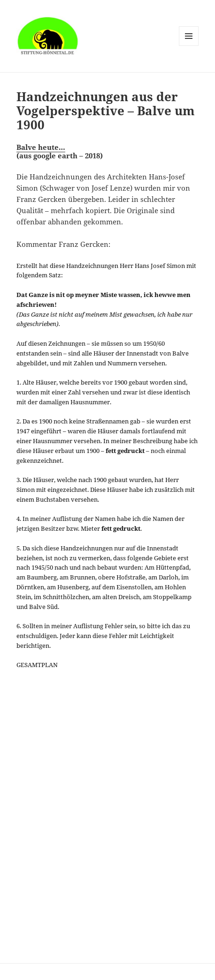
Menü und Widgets (189, 46)
